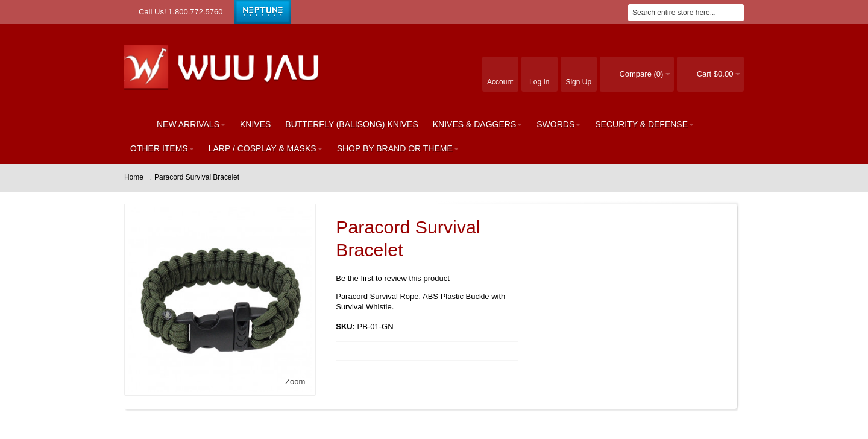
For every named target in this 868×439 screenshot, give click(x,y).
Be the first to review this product (393, 278)
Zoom (295, 381)
